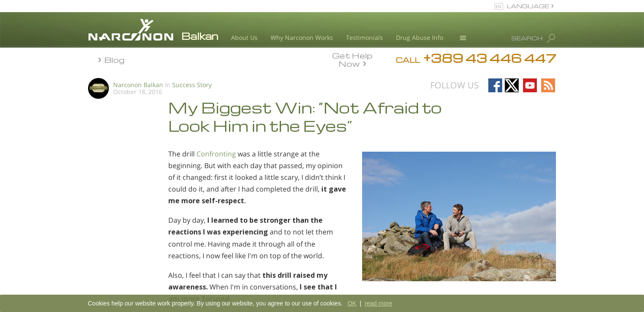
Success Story (192, 85)
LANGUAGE (528, 6)
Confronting (216, 154)
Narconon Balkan (138, 85)
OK (352, 303)
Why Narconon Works (302, 37)
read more (379, 303)
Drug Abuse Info (420, 37)
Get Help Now (352, 59)
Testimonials (364, 37)
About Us (244, 37)
